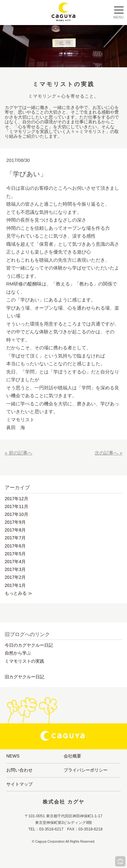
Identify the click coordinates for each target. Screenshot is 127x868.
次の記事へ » (108, 453)
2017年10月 (16, 514)
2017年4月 (15, 562)
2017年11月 (16, 506)
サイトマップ (19, 784)
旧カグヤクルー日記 (24, 677)
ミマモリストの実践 (24, 661)
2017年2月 (15, 577)
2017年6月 (15, 546)
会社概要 (72, 756)
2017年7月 (15, 538)
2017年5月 (15, 554)
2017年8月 (15, 530)
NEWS (13, 756)
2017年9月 (15, 522)
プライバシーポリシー (86, 770)
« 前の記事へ (19, 453)
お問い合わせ (19, 770)
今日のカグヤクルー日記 (29, 645)
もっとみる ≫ (19, 593)
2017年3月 (15, 569)
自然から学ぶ (18, 653)
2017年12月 (16, 499)
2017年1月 (15, 585)
